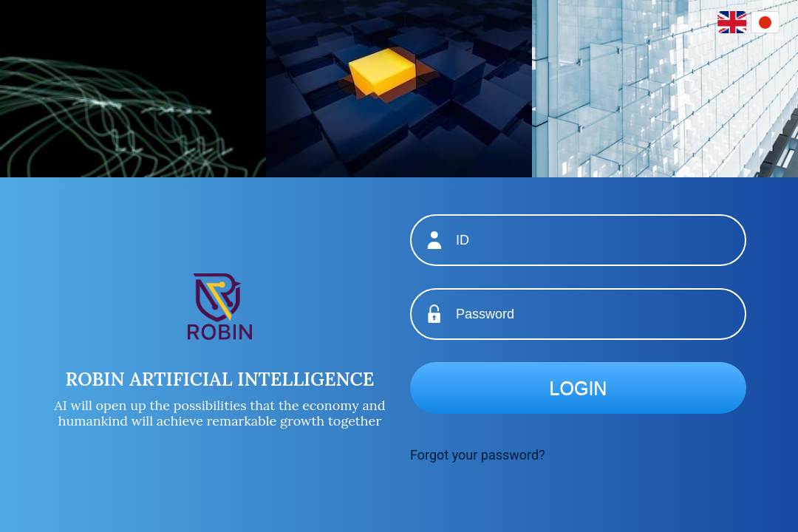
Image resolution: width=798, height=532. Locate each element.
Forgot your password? (478, 455)
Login (579, 388)
